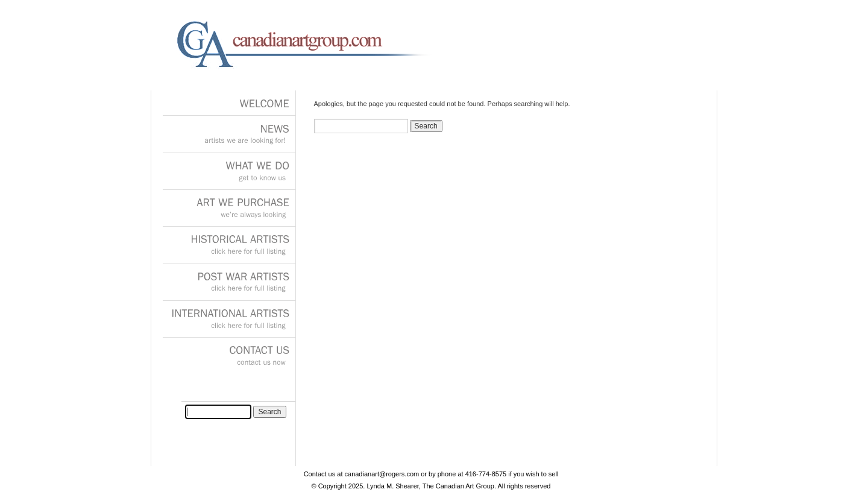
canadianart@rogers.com (382, 474)
